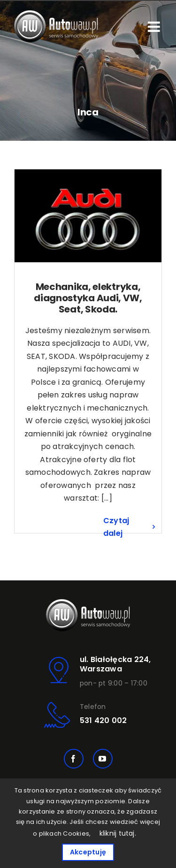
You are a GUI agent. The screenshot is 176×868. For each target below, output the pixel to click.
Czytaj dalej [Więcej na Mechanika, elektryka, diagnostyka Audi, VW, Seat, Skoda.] (116, 527)
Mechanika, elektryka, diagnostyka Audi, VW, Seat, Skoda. (88, 298)
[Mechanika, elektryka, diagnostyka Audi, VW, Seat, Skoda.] (88, 216)
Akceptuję (88, 852)
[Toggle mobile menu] (155, 27)
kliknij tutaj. (118, 833)
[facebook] (74, 759)
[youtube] (103, 759)
